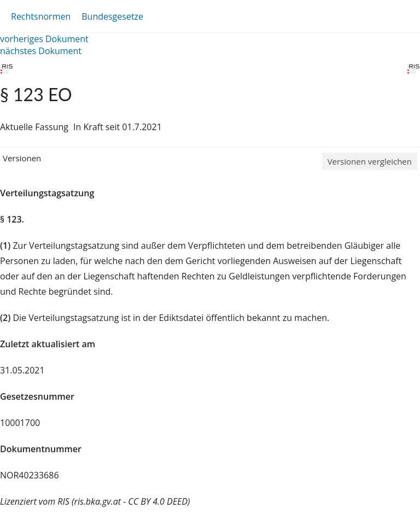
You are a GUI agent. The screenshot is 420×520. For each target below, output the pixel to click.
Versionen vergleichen (370, 161)
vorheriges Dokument (44, 39)
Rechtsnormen (41, 16)
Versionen (22, 158)
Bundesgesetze (112, 16)
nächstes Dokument (41, 51)
